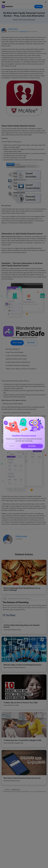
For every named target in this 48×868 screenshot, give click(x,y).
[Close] (6, 419)
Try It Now (32, 446)
